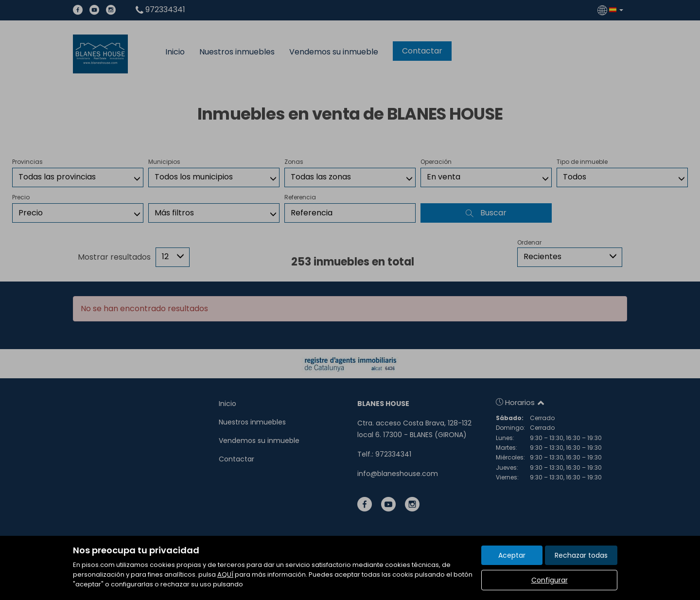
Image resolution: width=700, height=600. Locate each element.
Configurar (550, 580)
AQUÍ (225, 574)
